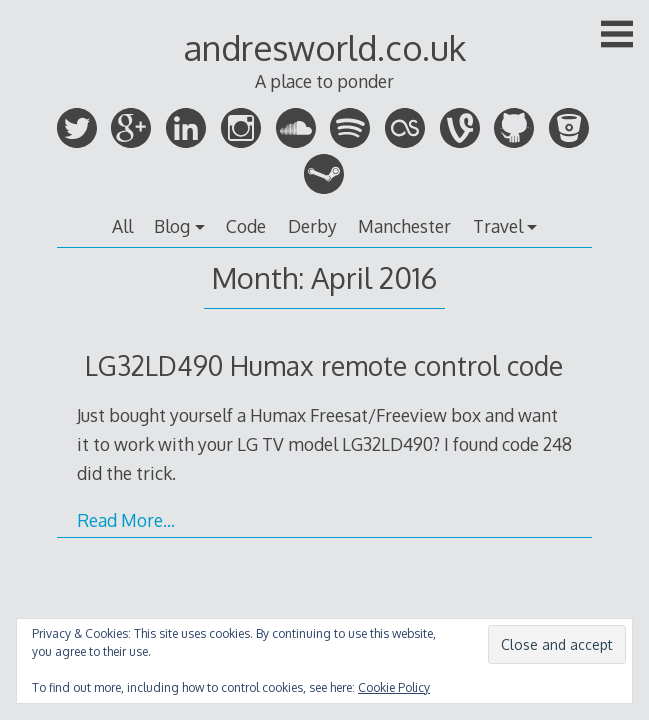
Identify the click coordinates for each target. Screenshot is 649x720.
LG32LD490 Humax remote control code (324, 365)
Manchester (404, 226)
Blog (172, 226)
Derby (312, 226)
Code (246, 226)
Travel (498, 226)
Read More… (126, 520)
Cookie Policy (394, 687)
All (122, 226)
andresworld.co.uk (324, 47)
